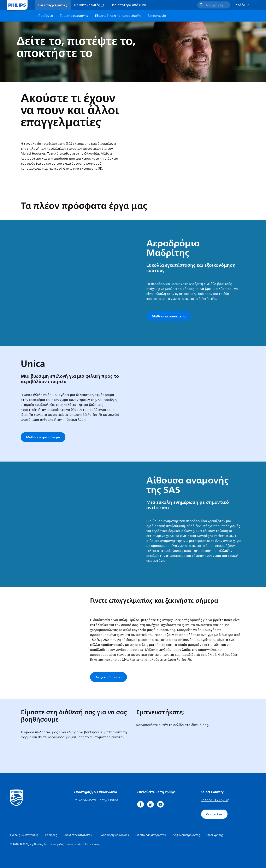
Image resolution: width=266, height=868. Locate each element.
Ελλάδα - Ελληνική (215, 800)
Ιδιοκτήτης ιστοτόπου (78, 835)
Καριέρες (51, 835)
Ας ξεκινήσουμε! (108, 677)
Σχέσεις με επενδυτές (24, 835)
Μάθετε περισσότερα (169, 316)
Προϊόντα (46, 16)
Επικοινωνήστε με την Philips (96, 800)
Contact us (214, 814)
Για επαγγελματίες (53, 5)
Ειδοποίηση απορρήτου (151, 835)
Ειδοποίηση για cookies (114, 835)
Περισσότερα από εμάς (129, 5)
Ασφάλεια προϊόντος (186, 835)
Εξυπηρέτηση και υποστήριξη (118, 16)
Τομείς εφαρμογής (74, 16)
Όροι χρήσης (215, 835)
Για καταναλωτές (89, 5)
